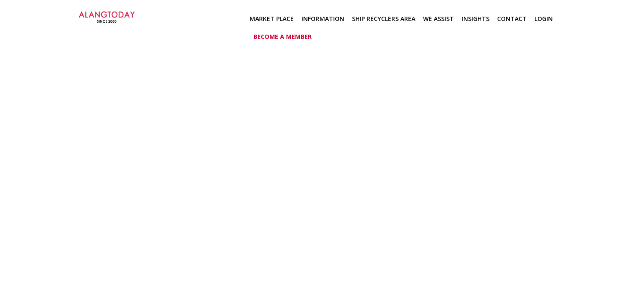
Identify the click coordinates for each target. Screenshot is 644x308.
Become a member (283, 37)
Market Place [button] (272, 19)
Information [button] (323, 19)
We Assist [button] (438, 19)
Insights (476, 19)
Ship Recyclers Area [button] (384, 19)
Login (544, 19)
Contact (512, 19)
